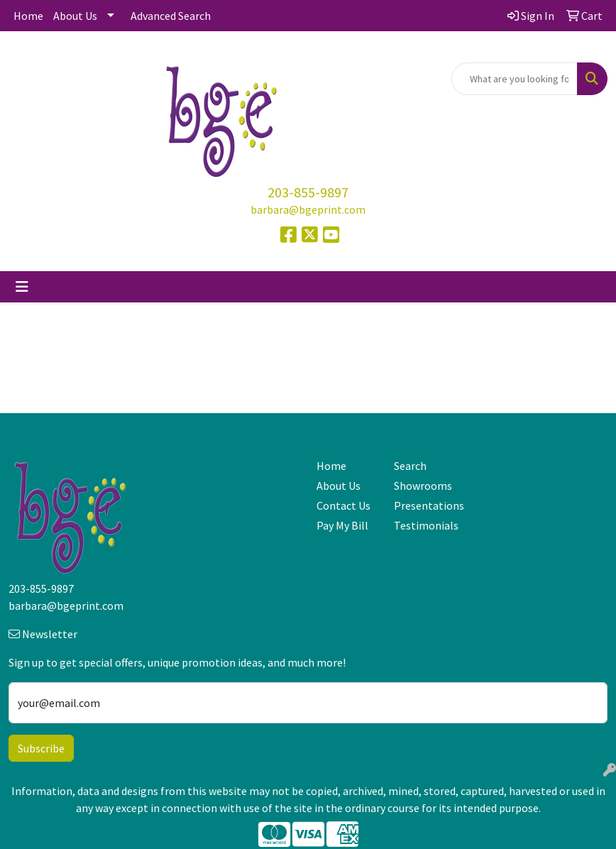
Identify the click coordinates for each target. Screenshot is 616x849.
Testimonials (424, 525)
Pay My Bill (342, 525)
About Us (75, 16)
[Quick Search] (515, 79)
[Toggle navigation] (22, 287)
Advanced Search (171, 16)
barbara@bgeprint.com (308, 209)
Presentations (424, 505)
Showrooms (423, 486)
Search (410, 466)
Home (28, 16)
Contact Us (343, 505)
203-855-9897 (308, 192)
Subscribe (41, 748)
